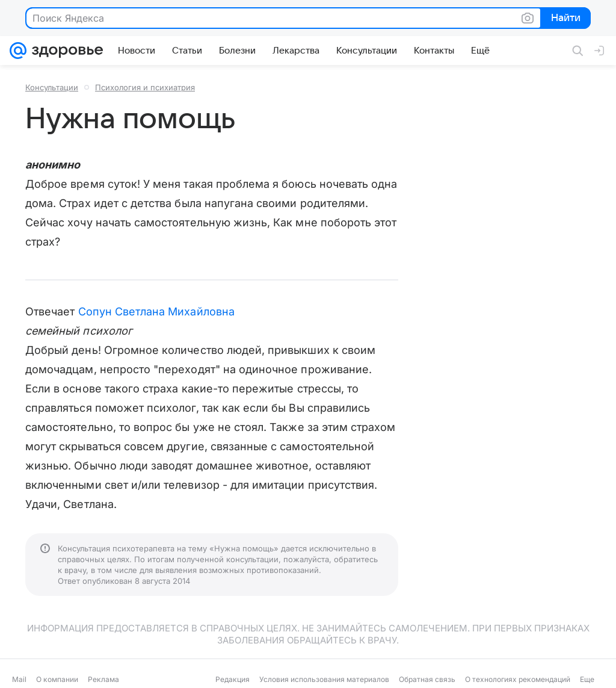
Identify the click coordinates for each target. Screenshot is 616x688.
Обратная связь (427, 679)
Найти (565, 19)
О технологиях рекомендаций (518, 679)
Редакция (233, 679)
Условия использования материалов (324, 679)
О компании (57, 679)
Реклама (103, 679)
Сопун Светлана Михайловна (156, 311)
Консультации (52, 87)
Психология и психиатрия (145, 87)
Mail (19, 679)
